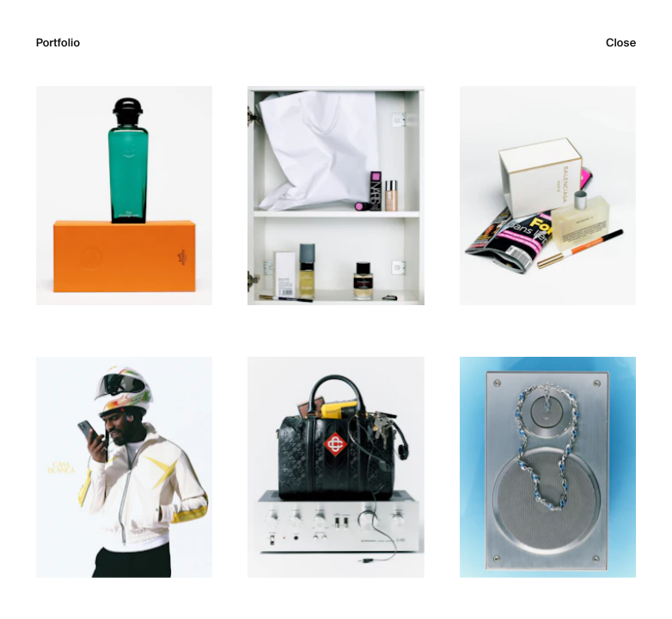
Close (621, 43)
